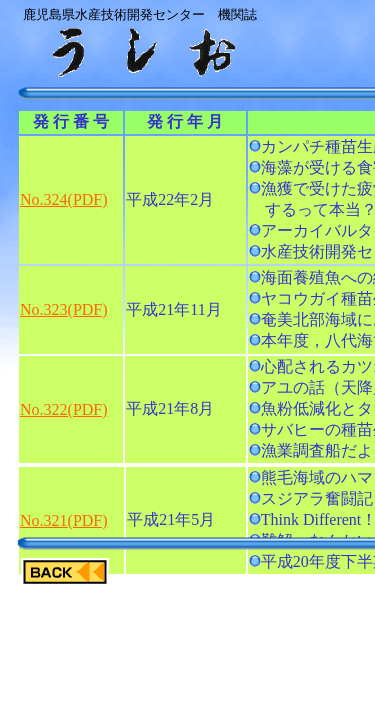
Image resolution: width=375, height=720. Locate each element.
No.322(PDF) (64, 409)
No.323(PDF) (64, 309)
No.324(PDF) (64, 199)
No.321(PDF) (64, 520)
